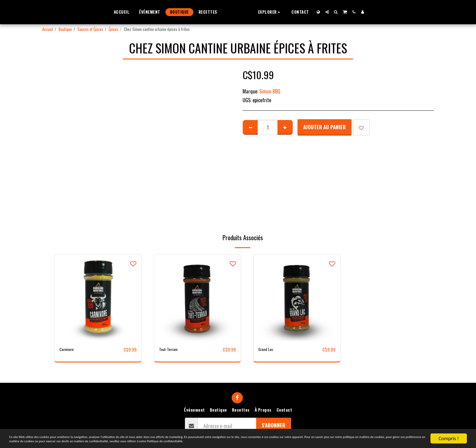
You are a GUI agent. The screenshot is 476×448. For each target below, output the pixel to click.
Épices (114, 29)
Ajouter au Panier (325, 127)
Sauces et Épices (90, 29)
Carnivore (69, 349)
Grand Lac (268, 349)
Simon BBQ (270, 91)
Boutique (65, 29)
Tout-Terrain (171, 349)
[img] (98, 298)
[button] (282, 12)
